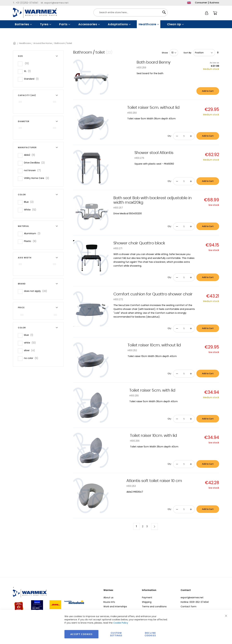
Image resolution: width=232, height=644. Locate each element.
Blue (30, 202)
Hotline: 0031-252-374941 (195, 602)
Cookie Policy (121, 623)
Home (15, 43)
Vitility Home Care (38, 178)
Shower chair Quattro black (139, 243)
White (31, 210)
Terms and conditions (154, 607)
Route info (109, 602)
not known (33, 170)
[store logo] (35, 13)
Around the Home (43, 43)
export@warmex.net (192, 598)
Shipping (147, 602)
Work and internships (115, 607)
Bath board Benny (154, 62)
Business (214, 3)
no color (32, 358)
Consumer (201, 3)
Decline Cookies (150, 634)
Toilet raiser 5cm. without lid (153, 108)
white (31, 343)
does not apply (36, 291)
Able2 (31, 155)
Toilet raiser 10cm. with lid (153, 436)
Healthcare (25, 43)
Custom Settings (116, 634)
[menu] (116, 24)
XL (28, 71)
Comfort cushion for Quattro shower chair (153, 294)
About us (108, 598)
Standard (32, 79)
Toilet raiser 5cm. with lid (152, 390)
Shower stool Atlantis (154, 153)
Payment (147, 598)
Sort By (187, 53)
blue (30, 335)
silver (30, 350)
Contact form (188, 607)
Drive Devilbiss (35, 163)
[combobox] (130, 12)
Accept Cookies (81, 634)
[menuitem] (23, 24)
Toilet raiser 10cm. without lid (154, 345)
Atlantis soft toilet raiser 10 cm (154, 481)
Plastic (31, 241)
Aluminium (33, 233)
